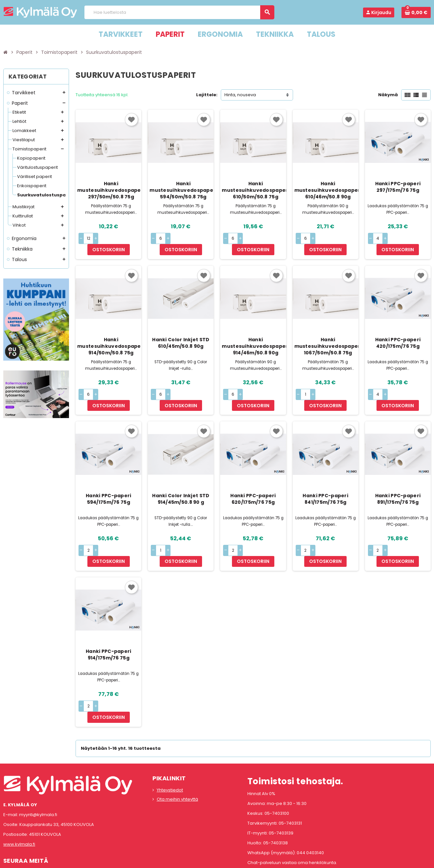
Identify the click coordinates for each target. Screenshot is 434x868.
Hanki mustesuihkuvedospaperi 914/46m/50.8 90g (255, 335)
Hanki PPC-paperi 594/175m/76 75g (108, 477)
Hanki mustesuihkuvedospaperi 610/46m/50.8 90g (328, 190)
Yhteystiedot (170, 746)
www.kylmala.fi (19, 800)
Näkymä (388, 95)
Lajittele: (207, 95)
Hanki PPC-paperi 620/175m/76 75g (253, 477)
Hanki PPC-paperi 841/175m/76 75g (325, 477)
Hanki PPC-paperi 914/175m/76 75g (108, 622)
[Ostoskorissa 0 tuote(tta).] (416, 12)
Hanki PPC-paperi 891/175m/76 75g (398, 477)
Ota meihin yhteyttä (177, 755)
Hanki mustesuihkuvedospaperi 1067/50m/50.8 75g (328, 335)
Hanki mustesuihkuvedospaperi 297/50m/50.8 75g (111, 190)
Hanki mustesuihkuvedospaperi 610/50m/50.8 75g (255, 190)
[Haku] (179, 12)
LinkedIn (45, 832)
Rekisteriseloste (188, 864)
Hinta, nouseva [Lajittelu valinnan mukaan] (240, 95)
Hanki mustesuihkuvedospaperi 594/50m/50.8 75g (183, 190)
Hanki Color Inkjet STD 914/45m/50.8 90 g (181, 477)
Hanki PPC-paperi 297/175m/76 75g (398, 187)
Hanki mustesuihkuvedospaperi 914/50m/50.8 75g (111, 335)
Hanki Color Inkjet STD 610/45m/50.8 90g (181, 332)
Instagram (27, 832)
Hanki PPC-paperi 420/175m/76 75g (398, 332)
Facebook (10, 832)
